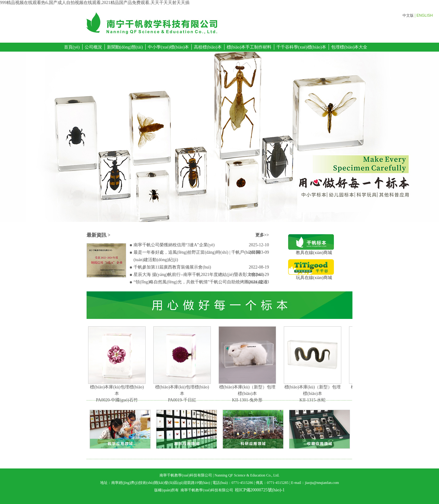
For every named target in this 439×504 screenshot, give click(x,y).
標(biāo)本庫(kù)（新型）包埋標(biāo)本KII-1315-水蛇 (314, 394)
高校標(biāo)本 (208, 47)
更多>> (262, 235)
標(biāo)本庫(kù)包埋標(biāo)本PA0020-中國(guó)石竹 (118, 394)
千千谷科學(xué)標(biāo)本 (301, 47)
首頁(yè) (72, 47)
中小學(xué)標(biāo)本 (168, 47)
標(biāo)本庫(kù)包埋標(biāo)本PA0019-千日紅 (183, 394)
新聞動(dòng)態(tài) (125, 47)
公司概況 (93, 47)
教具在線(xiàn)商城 (311, 250)
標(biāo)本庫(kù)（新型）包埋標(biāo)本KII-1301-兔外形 (249, 394)
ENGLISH (425, 15)
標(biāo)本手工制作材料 (249, 47)
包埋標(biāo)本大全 (349, 47)
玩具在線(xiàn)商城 (311, 275)
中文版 (408, 15)
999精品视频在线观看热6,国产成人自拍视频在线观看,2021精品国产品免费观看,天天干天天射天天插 (95, 3)
